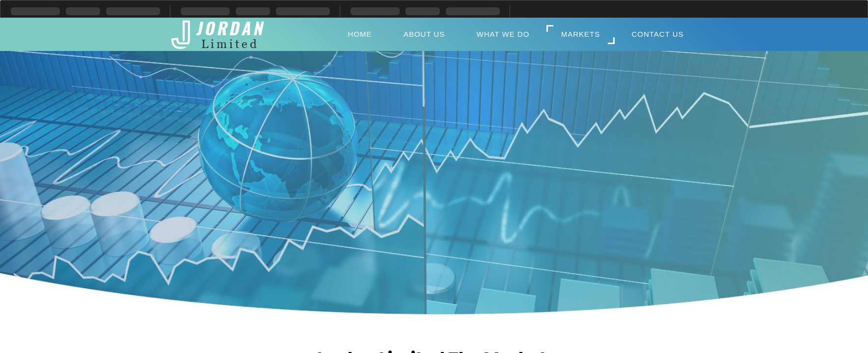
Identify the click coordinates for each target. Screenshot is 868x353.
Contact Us (657, 34)
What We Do (503, 34)
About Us (424, 34)
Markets (581, 34)
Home (360, 34)
